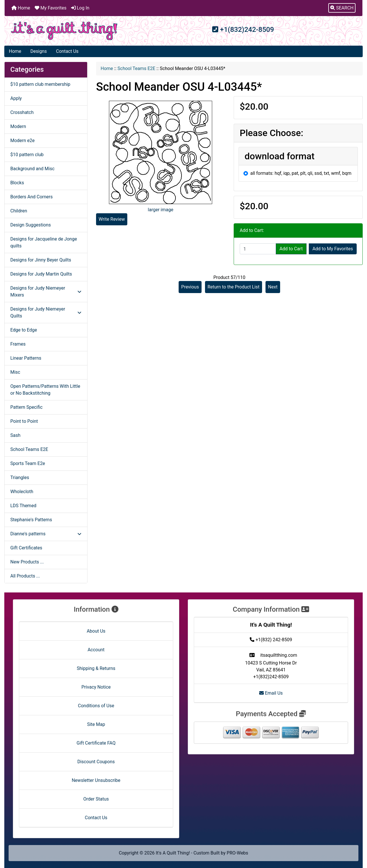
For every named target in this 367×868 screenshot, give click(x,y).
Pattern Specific (26, 407)
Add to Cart (291, 249)
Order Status (96, 799)
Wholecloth (22, 492)
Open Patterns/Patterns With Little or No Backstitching (45, 390)
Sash (15, 435)
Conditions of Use (96, 706)
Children (19, 211)
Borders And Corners (32, 197)
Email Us (271, 693)
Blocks (17, 183)
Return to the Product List (234, 287)
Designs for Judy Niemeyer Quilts (46, 312)
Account (96, 650)
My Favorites (51, 8)
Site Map (96, 724)
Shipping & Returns (96, 668)
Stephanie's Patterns (31, 520)
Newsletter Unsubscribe (96, 780)
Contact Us (67, 51)
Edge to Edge (24, 330)
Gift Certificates (26, 548)
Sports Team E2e (28, 463)
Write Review (112, 219)
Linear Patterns (26, 358)
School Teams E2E (136, 68)
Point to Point (24, 421)
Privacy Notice (96, 687)
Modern (18, 126)
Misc (15, 372)
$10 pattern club (27, 155)
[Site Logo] (64, 31)
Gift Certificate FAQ (96, 743)
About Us (96, 631)
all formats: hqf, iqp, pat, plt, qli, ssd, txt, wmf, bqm (301, 173)
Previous (190, 287)
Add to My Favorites (333, 249)
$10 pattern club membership (40, 84)
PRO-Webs (238, 853)
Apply (16, 98)
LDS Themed (23, 506)
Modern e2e (23, 141)
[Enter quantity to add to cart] (258, 249)
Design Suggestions (31, 225)
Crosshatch (22, 112)
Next (273, 287)
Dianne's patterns (46, 534)
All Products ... (25, 576)
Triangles (20, 477)
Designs (39, 51)
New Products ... (27, 562)
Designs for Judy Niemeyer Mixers (46, 291)
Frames (18, 344)
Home (21, 8)
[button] (342, 8)
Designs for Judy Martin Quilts (41, 274)
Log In (80, 8)
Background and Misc (32, 169)
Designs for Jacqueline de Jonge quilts (44, 242)
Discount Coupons (96, 762)
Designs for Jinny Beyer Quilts (41, 260)
